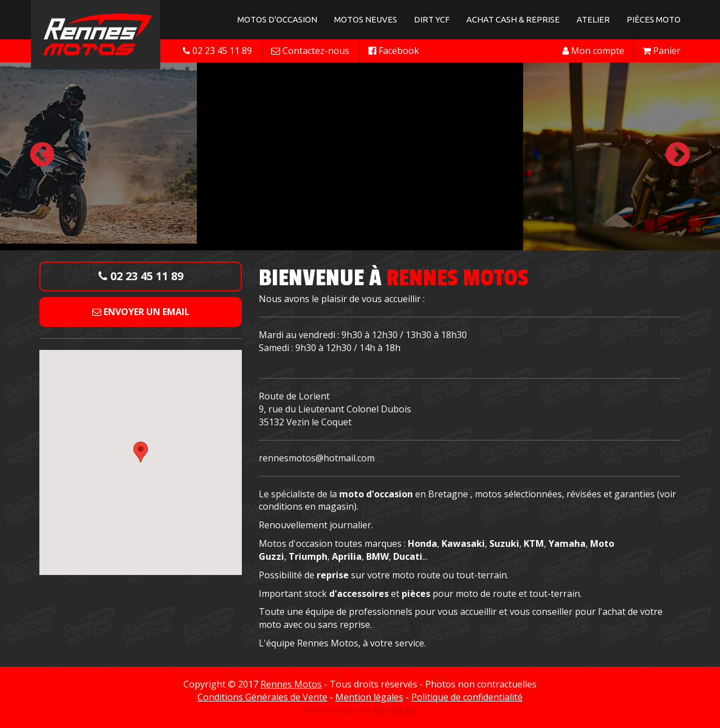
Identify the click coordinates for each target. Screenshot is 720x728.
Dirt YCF (432, 19)
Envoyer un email (141, 312)
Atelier (593, 19)
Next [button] (678, 155)
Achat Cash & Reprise (513, 19)
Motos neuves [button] (366, 19)
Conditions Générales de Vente (262, 697)
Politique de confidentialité (467, 697)
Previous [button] (42, 155)
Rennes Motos (291, 684)
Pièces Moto (654, 19)
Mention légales (369, 697)
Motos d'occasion (277, 19)
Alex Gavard (395, 710)
